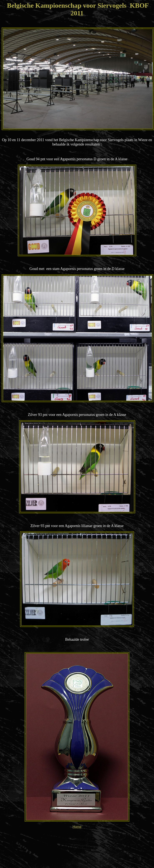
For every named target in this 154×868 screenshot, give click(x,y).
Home (77, 827)
